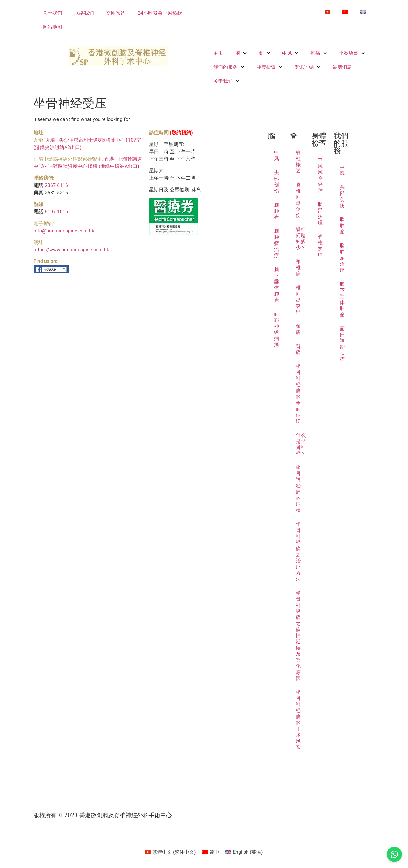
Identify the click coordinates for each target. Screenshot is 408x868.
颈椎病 (298, 268)
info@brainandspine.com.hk (64, 231)
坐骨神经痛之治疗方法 (298, 552)
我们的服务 (229, 67)
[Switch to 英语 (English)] (244, 852)
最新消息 (342, 67)
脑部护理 (320, 213)
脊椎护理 (320, 246)
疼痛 (319, 53)
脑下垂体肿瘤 (276, 285)
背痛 (298, 349)
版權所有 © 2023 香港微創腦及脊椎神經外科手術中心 (103, 815)
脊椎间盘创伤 (298, 200)
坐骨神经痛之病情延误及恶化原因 (298, 636)
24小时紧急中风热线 (160, 13)
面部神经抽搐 (276, 329)
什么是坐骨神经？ (301, 444)
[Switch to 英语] (363, 12)
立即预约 (116, 13)
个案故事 (352, 53)
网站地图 (52, 27)
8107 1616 (56, 212)
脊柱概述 (298, 162)
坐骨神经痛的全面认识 (298, 394)
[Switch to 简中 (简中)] (211, 852)
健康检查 (269, 67)
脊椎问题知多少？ (301, 238)
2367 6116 (56, 185)
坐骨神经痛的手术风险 (298, 720)
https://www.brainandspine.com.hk (71, 250)
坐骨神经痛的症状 (298, 489)
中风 (290, 53)
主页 (218, 53)
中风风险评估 (320, 175)
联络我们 (84, 13)
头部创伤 (276, 182)
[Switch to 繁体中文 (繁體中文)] (170, 852)
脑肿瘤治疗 (276, 243)
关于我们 (52, 13)
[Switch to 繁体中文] (328, 12)
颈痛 (298, 329)
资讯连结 (307, 67)
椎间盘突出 (298, 300)
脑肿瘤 (276, 211)
